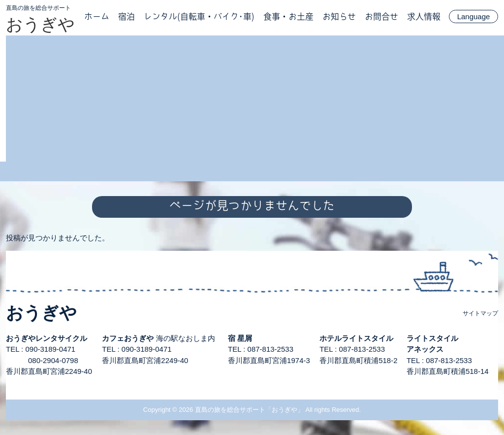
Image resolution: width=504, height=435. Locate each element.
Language (474, 17)
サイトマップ (480, 313)
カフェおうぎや (128, 338)
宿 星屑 (240, 338)
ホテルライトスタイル (356, 338)
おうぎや (40, 24)
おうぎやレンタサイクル (47, 338)
